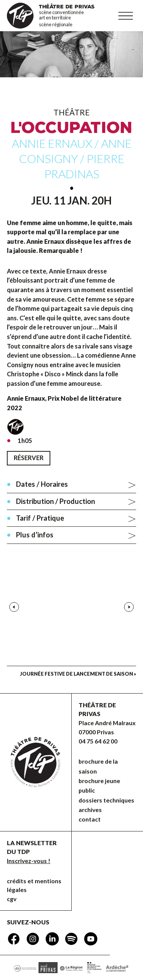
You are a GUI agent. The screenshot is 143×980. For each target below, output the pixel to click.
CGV (12, 899)
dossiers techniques (106, 800)
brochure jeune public (99, 785)
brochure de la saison (98, 766)
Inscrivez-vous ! (29, 861)
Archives (90, 810)
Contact (90, 819)
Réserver (29, 458)
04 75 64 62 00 (98, 741)
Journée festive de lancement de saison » (78, 674)
